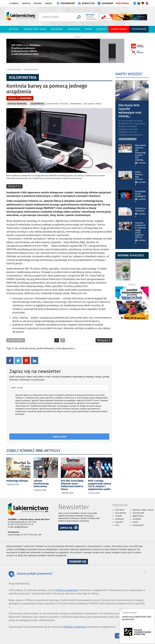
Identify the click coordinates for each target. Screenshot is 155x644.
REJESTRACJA (122, 3)
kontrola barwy (27, 348)
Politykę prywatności (66, 590)
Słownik (137, 519)
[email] (59, 387)
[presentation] (32, 424)
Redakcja (26, 3)
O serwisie (14, 3)
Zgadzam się (78, 562)
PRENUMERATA (68, 3)
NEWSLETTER (88, 3)
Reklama (38, 3)
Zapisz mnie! (59, 437)
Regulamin (138, 525)
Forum (88, 29)
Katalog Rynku (119, 29)
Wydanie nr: (20, 98)
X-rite (15, 348)
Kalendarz (57, 29)
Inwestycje (138, 516)
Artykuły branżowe (17, 104)
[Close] (145, 573)
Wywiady (101, 29)
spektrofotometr (45, 348)
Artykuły (14, 29)
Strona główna (14, 70)
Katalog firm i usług (35, 29)
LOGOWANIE (107, 3)
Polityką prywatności (75, 627)
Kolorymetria (31, 70)
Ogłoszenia (74, 29)
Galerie (119, 522)
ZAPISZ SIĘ (66, 528)
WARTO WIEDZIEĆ (129, 74)
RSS (117, 525)
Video (135, 522)
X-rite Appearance (65, 348)
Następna (104, 340)
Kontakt (49, 3)
